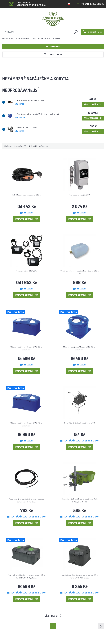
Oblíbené (8, 146)
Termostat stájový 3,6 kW (80, 195)
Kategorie (53, 46)
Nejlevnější (33, 146)
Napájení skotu (24, 38)
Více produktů (53, 616)
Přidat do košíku (93, 105)
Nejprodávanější (20, 146)
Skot (13, 38)
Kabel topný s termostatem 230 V (30, 100)
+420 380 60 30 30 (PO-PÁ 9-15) (28, 3)
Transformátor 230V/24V (26, 127)
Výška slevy (44, 146)
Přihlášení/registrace (90, 4)
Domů (5, 38)
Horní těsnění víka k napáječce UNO (80, 423)
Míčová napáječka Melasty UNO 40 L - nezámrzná (37, 114)
